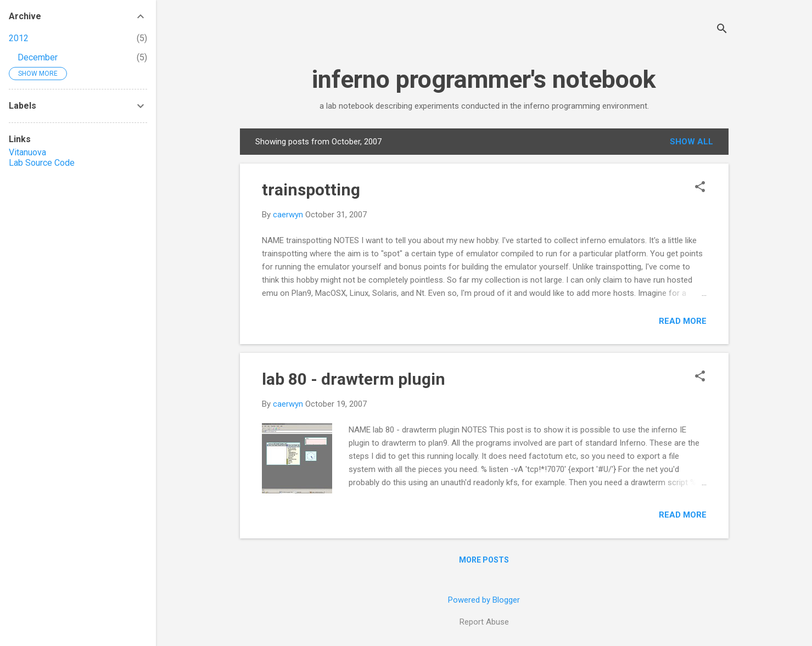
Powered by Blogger (484, 600)
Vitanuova (27, 152)
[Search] (722, 30)
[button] (700, 188)
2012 (19, 38)
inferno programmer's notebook (484, 79)
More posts (484, 560)
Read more (683, 321)
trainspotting (311, 190)
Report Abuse (484, 622)
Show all (691, 142)
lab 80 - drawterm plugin (354, 379)
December (38, 57)
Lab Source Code (42, 163)
